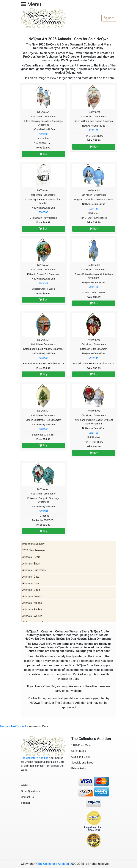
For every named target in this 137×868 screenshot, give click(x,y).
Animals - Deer (31, 583)
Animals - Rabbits (33, 609)
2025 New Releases (34, 550)
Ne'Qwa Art (18, 726)
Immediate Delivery (33, 544)
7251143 (43, 358)
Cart (109, 18)
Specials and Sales (82, 763)
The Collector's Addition (35, 758)
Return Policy (79, 768)
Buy (43, 154)
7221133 (43, 134)
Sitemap (26, 803)
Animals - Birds (31, 564)
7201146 (43, 429)
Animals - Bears (31, 557)
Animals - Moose (32, 603)
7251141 (94, 358)
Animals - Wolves (32, 616)
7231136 (94, 287)
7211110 (94, 209)
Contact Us (27, 797)
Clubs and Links (81, 757)
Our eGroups (79, 751)
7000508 (43, 212)
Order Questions (30, 791)
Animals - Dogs (31, 590)
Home (4, 726)
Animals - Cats (31, 577)
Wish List (26, 785)
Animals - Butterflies (34, 570)
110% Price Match (82, 745)
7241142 (43, 283)
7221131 (43, 511)
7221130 (94, 433)
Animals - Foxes (32, 596)
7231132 (94, 130)
